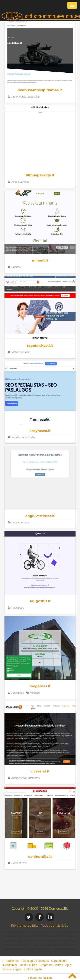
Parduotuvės (19, 863)
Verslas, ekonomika (23, 437)
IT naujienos (10, 961)
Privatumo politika (25, 926)
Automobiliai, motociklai (26, 97)
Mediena (35, 693)
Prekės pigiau (33, 969)
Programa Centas (51, 965)
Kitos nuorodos (20, 182)
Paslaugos (18, 608)
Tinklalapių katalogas (35, 961)
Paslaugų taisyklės (54, 926)
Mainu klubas (28, 965)
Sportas (16, 267)
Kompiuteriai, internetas (26, 778)
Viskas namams (21, 352)
